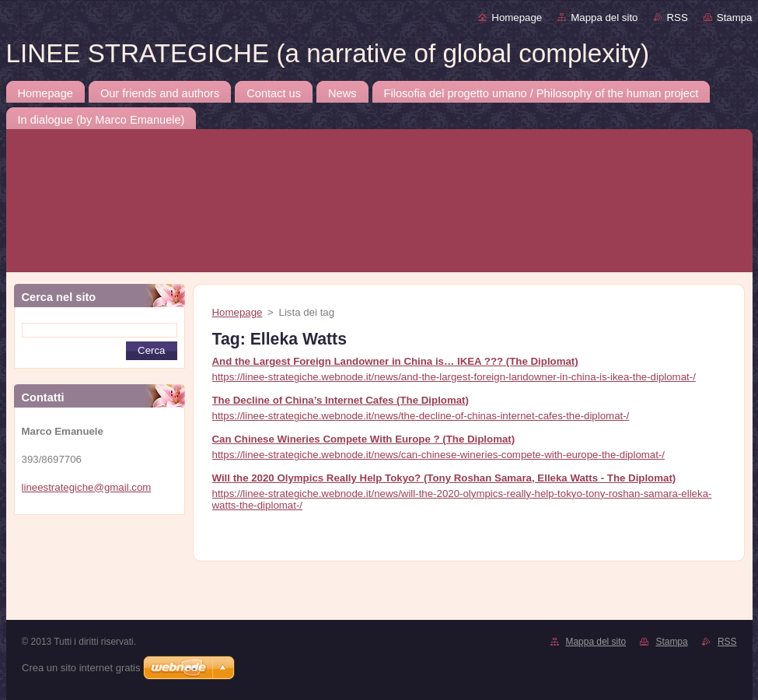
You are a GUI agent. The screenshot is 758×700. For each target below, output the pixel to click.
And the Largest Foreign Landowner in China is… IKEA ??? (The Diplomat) (395, 361)
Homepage (517, 17)
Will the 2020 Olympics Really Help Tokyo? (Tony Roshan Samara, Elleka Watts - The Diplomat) (444, 478)
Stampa (735, 17)
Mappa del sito (604, 17)
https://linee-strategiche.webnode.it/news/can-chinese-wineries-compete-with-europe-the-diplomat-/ (439, 455)
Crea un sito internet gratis (81, 668)
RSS (678, 17)
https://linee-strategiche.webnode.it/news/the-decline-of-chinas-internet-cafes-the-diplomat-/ (421, 416)
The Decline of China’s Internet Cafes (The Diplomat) (341, 400)
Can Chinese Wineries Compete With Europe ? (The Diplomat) (364, 439)
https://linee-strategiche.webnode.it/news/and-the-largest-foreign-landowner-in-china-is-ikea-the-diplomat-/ (454, 377)
